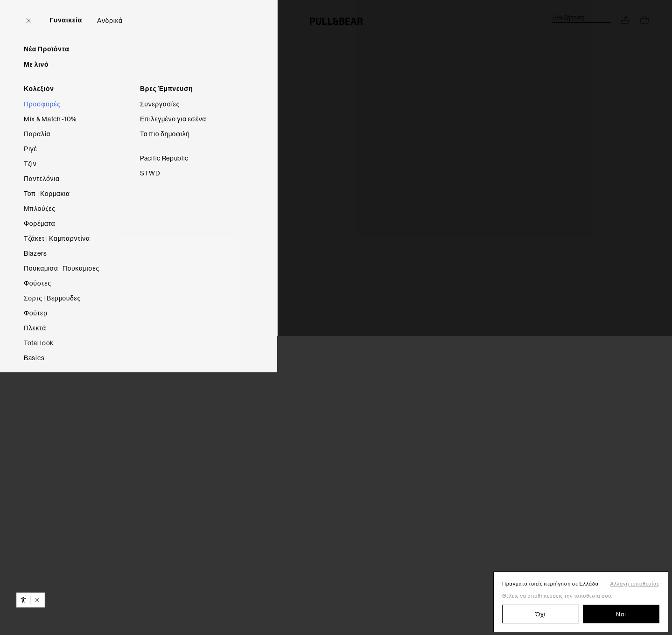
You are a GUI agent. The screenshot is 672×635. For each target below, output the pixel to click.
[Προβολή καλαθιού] (644, 20)
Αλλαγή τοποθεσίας (635, 584)
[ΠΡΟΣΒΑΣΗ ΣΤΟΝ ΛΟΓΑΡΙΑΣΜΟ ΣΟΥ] (625, 20)
